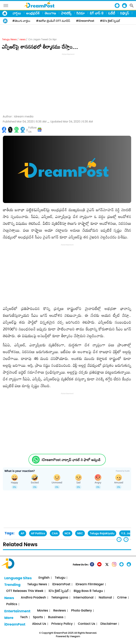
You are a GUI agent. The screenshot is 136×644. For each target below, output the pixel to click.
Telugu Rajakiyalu (102, 533)
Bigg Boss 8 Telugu (88, 591)
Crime (122, 598)
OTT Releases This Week (25, 591)
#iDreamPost (85, 21)
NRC (80, 533)
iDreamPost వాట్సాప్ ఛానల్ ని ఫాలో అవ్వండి (71, 460)
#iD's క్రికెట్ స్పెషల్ (110, 21)
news (23, 39)
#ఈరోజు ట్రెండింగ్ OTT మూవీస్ (53, 21)
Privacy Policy (62, 624)
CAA (55, 533)
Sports (38, 617)
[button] (126, 539)
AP (22, 533)
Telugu (60, 578)
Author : (18, 117)
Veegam (75, 636)
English (44, 578)
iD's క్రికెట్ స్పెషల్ (59, 591)
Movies (43, 611)
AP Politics (38, 533)
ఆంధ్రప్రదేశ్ (33, 13)
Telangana (60, 598)
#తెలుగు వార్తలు (21, 21)
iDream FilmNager (90, 584)
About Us (39, 624)
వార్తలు (17, 13)
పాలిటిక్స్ (66, 13)
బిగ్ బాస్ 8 (97, 13)
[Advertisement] (68, 83)
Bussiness (56, 617)
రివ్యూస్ (125, 13)
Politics (12, 604)
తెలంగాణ (50, 13)
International (83, 598)
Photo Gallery (81, 611)
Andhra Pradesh (33, 598)
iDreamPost (61, 584)
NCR (67, 533)
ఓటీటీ (112, 13)
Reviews (60, 611)
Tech (24, 617)
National (105, 598)
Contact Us (87, 624)
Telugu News (9, 39)
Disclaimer (109, 624)
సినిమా (81, 13)
